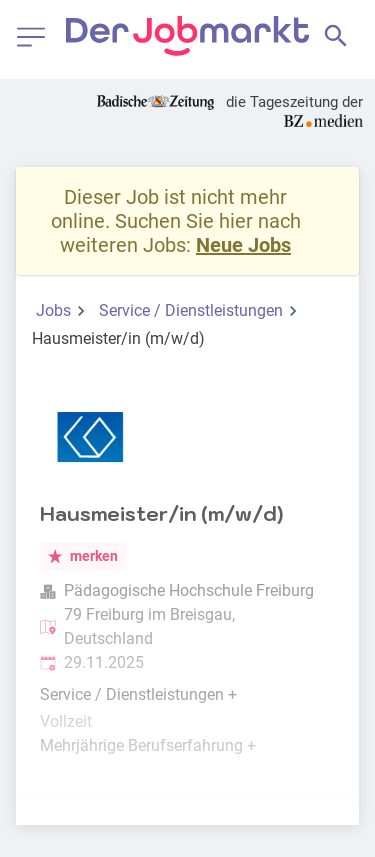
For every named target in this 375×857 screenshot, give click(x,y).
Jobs (53, 310)
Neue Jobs (243, 245)
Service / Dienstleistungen (191, 310)
